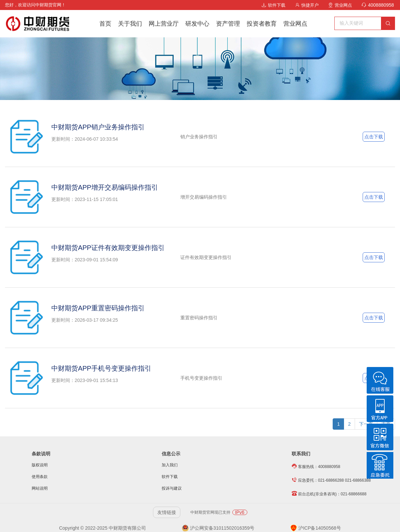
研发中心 (197, 24)
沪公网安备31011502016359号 (218, 528)
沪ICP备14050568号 (316, 528)
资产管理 (228, 24)
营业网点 (340, 5)
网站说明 (40, 488)
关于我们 (130, 24)
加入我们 (170, 465)
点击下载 (374, 137)
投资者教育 (262, 24)
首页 (105, 24)
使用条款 (40, 477)
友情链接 (167, 512)
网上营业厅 (164, 24)
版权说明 (40, 465)
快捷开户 (307, 5)
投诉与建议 (172, 488)
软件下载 (273, 5)
